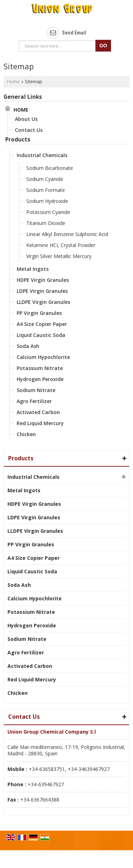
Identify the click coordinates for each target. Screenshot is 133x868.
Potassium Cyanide (48, 212)
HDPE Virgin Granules (43, 280)
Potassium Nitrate (40, 368)
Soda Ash (28, 346)
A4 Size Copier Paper (42, 324)
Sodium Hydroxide (47, 201)
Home (13, 82)
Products (18, 140)
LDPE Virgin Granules (42, 291)
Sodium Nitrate (36, 390)
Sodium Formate (46, 190)
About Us (26, 119)
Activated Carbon (38, 412)
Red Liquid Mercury (40, 423)
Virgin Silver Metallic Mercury (59, 256)
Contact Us (29, 130)
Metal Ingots (33, 269)
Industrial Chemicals (42, 155)
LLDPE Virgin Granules (43, 302)
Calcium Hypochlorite (43, 357)
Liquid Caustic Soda (41, 335)
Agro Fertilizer (34, 401)
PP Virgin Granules (39, 313)
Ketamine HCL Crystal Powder (61, 245)
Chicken (26, 434)
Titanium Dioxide (46, 223)
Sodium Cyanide (45, 179)
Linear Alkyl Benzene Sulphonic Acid (67, 234)
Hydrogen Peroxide (40, 379)
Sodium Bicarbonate (50, 168)
